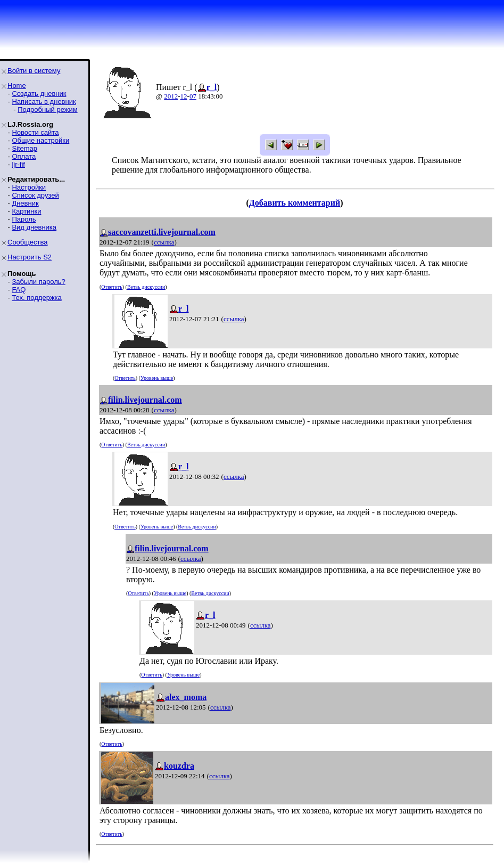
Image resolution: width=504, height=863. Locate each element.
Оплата (24, 156)
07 (193, 96)
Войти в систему (34, 71)
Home (17, 86)
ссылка (164, 242)
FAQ (19, 290)
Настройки (29, 187)
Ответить (111, 287)
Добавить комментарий (295, 203)
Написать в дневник (44, 101)
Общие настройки (40, 140)
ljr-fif (18, 164)
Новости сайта (35, 132)
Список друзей (35, 195)
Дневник (25, 203)
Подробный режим (47, 109)
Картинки (26, 211)
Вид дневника (34, 227)
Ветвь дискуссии (146, 287)
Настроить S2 (30, 257)
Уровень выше (157, 378)
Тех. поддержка (36, 298)
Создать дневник (39, 93)
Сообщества (28, 242)
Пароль (24, 219)
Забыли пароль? (38, 282)
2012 (171, 96)
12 (184, 96)
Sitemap (24, 148)
